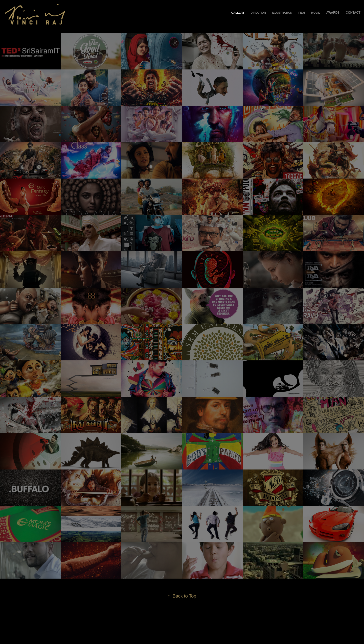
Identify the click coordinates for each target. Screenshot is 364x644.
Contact (353, 13)
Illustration (282, 13)
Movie (316, 13)
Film (302, 13)
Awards (333, 13)
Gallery (238, 13)
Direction (258, 13)
